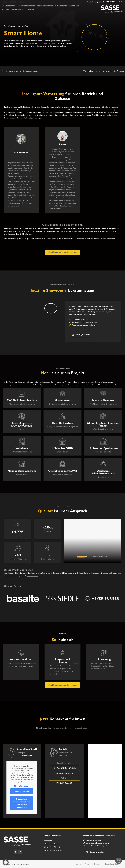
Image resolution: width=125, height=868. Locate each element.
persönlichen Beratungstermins (86, 238)
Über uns (87, 864)
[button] (6, 862)
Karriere (78, 864)
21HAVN (26, 864)
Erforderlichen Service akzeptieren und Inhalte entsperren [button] (22, 803)
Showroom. (111, 238)
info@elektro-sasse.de (64, 773)
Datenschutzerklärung (112, 864)
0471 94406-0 (55, 847)
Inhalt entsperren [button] (22, 791)
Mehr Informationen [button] (22, 786)
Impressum (98, 864)
